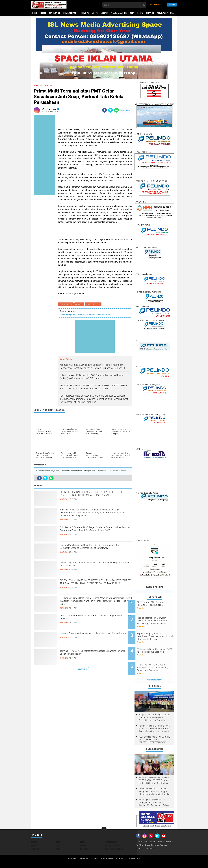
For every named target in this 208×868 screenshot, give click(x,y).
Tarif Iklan (160, 834)
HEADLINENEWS (70, 13)
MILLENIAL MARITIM (119, 13)
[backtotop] (104, 818)
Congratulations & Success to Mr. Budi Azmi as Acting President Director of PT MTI (95, 619)
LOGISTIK (104, 13)
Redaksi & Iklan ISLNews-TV (148, 831)
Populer (172, 5)
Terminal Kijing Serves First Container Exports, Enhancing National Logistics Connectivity (94, 654)
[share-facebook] (104, 110)
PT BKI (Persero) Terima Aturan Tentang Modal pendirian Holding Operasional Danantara (158, 659)
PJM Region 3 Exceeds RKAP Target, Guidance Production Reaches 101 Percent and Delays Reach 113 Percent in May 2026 (94, 533)
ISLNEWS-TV (84, 13)
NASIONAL (35, 838)
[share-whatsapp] (116, 110)
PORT (132, 13)
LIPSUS (95, 13)
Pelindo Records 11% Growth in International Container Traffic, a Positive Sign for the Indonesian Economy (157, 619)
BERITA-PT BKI (55, 13)
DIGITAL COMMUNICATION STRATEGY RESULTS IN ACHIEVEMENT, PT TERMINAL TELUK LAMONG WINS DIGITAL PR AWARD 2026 (92, 586)
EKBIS (58, 831)
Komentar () (126, 110)
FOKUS (83, 831)
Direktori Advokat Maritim (147, 841)
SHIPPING (150, 13)
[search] (124, 5)
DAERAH (34, 831)
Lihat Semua (83, 670)
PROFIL (140, 13)
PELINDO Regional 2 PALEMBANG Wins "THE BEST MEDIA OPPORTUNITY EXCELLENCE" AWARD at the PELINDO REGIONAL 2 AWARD (155, 729)
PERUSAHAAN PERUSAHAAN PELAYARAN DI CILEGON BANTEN (157, 605)
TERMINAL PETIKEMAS (166, 13)
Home (35, 13)
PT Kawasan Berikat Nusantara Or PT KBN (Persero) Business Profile (156, 645)
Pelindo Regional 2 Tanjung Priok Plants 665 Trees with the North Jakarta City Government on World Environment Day (155, 718)
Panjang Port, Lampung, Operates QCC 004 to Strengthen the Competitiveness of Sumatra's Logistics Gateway (94, 551)
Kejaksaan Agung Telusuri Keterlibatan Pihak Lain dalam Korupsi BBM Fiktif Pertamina (158, 632)
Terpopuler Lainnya (154, 669)
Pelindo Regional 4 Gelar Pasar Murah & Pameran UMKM (86, 315)
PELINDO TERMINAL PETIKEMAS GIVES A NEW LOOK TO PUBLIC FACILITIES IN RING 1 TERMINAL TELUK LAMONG (96, 498)
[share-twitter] (110, 110)
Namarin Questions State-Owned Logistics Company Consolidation (91, 637)
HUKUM (34, 834)
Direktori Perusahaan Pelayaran (150, 838)
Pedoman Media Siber (145, 834)
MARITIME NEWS (94, 304)
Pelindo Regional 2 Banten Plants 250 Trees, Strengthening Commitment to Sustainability (93, 566)
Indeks (43, 13)
